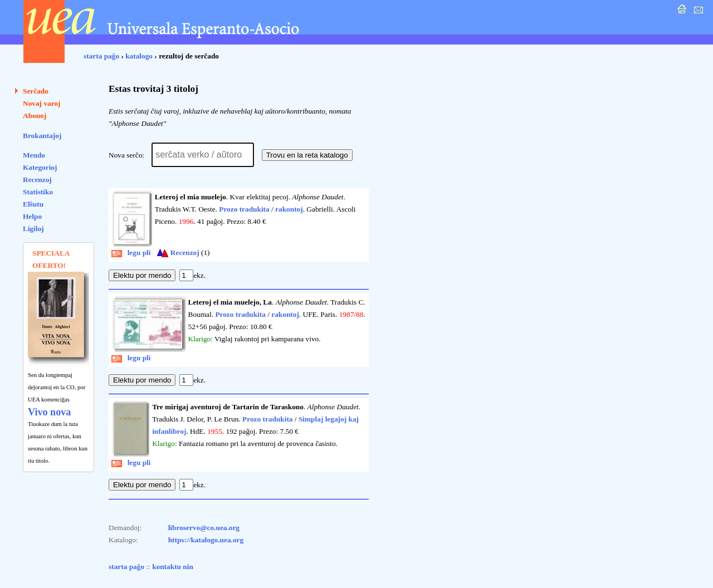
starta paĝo (101, 56)
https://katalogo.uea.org (206, 540)
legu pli (131, 253)
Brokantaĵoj (42, 136)
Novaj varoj (42, 103)
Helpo (32, 216)
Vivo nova (49, 412)
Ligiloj (33, 229)
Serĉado (36, 91)
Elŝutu (33, 204)
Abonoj (35, 116)
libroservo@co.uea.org (204, 528)
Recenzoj (37, 180)
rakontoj (289, 209)
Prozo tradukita (244, 209)
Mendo (34, 155)
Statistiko (38, 192)
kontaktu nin (173, 567)
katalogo (139, 56)
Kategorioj (40, 167)
